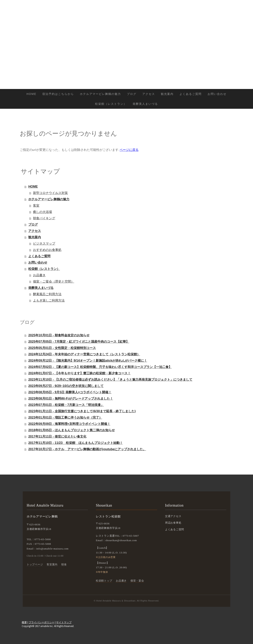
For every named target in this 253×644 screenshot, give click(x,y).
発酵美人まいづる (145, 104)
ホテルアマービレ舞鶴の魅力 (100, 94)
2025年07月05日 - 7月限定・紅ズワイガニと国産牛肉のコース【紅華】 (79, 342)
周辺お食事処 (173, 523)
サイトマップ (64, 622)
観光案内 (167, 94)
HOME (31, 94)
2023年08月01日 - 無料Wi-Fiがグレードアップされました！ (71, 399)
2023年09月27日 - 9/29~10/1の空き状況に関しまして (66, 386)
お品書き (39, 275)
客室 (36, 206)
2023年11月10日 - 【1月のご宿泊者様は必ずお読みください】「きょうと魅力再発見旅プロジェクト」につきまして (110, 380)
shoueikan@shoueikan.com (121, 540)
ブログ (132, 94)
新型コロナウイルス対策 (50, 193)
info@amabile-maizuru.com (52, 549)
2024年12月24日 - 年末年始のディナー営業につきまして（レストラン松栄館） (84, 354)
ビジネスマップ (44, 244)
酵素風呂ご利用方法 (47, 294)
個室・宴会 (137, 581)
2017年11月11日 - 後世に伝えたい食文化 (57, 436)
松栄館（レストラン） (111, 104)
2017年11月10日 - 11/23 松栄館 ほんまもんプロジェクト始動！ (75, 443)
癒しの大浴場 (42, 212)
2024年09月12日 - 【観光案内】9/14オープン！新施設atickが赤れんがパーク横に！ (88, 361)
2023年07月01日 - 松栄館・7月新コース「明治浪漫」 (66, 405)
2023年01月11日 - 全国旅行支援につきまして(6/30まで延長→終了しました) (82, 411)
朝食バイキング (44, 218)
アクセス (149, 94)
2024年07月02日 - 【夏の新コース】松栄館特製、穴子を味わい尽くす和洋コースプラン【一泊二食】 (100, 367)
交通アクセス (173, 516)
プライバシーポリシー (42, 622)
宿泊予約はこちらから (58, 94)
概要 (24, 622)
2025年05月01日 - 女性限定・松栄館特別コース (62, 348)
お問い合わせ (217, 94)
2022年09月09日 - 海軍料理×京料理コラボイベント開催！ (69, 424)
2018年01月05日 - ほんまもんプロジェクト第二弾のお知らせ (71, 430)
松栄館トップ (104, 581)
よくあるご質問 (191, 94)
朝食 (64, 564)
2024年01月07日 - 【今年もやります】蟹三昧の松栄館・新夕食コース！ (79, 373)
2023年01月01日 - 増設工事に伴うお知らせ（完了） (65, 418)
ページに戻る (129, 150)
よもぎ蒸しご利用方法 (49, 300)
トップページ (35, 564)
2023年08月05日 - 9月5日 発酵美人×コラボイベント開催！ (70, 392)
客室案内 (52, 564)
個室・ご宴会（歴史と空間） (54, 281)
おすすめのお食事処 (47, 250)
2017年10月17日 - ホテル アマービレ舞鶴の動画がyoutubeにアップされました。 (87, 449)
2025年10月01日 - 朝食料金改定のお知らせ (59, 335)
